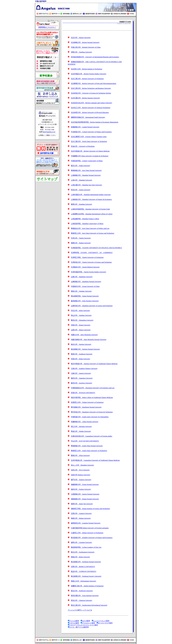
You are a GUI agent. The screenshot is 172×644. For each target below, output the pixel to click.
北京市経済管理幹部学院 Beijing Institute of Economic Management (95, 122)
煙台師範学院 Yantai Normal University (85, 296)
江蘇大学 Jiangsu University (81, 373)
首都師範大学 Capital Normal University (85, 127)
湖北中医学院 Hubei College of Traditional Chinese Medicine (92, 397)
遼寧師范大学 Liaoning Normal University (86, 523)
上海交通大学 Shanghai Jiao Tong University (87, 185)
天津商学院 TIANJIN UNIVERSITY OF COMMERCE (92, 253)
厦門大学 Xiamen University (81, 480)
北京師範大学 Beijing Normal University (85, 42)
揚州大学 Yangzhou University (82, 378)
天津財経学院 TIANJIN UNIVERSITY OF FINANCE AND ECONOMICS (96, 248)
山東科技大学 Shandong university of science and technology (92, 306)
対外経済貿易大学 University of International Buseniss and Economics (95, 57)
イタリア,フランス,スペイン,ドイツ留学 (84, 625)
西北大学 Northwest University (82, 591)
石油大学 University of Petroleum (83, 146)
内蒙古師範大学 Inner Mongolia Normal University (89, 340)
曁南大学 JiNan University (80, 455)
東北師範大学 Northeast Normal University (86, 562)
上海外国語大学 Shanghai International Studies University (91, 195)
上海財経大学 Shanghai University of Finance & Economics (91, 199)
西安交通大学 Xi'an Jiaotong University (85, 596)
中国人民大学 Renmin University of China (86, 47)
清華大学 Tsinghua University (81, 52)
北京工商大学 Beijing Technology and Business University (91, 88)
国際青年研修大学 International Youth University (88, 117)
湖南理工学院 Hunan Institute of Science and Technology (91, 509)
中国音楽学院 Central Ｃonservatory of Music (87, 161)
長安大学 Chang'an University (82, 600)
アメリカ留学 (74, 621)
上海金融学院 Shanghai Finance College (85, 219)
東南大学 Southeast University (82, 354)
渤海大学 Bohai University (80, 557)
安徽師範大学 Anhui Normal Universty (85, 422)
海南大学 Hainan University (81, 518)
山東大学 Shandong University (82, 277)
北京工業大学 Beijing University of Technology (87, 79)
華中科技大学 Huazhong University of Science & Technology (92, 412)
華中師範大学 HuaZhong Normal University (86, 407)
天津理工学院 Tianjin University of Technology (87, 257)
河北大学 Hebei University (80, 311)
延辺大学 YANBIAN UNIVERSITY (84, 571)
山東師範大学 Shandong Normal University (86, 282)
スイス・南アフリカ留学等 (79, 627)
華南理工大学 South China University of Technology (89, 451)
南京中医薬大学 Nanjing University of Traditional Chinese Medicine (94, 364)
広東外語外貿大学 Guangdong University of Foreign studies (92, 436)
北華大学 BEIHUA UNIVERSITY (83, 567)
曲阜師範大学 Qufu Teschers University (85, 301)
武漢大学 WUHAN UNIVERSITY (83, 393)
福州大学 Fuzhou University (81, 489)
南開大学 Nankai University (81, 243)
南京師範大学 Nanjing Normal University (85, 349)
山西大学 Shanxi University (81, 330)
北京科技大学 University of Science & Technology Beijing (91, 93)
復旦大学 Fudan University (81, 166)
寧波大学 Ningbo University (81, 431)
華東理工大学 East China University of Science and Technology (93, 233)
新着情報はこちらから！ (47, 27)
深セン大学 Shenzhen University (83, 465)
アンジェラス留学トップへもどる (80, 610)
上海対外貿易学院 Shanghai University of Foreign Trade (90, 209)
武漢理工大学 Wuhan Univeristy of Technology (87, 402)
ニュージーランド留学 (101, 621)
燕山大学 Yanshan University (81, 315)
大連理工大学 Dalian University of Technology (87, 533)
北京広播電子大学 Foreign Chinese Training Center (89, 137)
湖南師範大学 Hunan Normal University (85, 499)
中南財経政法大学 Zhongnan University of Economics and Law (93, 388)
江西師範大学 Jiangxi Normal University (85, 494)
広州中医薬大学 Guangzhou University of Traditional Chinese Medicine (95, 460)
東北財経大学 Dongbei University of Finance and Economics (92, 538)
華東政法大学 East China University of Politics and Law (90, 228)
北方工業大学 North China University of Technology (89, 141)
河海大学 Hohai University (81, 359)
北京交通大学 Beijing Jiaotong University (86, 98)
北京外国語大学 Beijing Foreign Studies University (89, 74)
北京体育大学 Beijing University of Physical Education (90, 112)
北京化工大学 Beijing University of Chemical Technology (91, 108)
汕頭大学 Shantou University (81, 475)
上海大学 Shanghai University (82, 180)
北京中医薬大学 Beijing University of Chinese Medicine (90, 151)
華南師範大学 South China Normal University (87, 446)
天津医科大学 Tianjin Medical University (85, 267)
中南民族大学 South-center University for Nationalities (90, 417)
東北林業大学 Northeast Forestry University (86, 576)
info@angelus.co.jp (49, 132)
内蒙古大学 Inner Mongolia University (84, 335)
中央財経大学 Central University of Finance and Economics (91, 132)
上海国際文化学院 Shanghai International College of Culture (92, 214)
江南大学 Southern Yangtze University (84, 368)
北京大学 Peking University (81, 38)
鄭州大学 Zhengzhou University (82, 320)
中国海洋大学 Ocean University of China (85, 286)
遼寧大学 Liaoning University (81, 542)
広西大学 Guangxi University (81, 513)
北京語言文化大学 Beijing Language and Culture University (92, 103)
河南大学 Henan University (81, 325)
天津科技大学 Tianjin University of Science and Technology (91, 262)
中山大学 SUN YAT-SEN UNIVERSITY (85, 441)
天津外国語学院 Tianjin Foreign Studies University (89, 272)
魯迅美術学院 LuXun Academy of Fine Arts (86, 547)
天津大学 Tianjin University (81, 238)
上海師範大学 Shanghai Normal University (86, 175)
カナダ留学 (86, 621)
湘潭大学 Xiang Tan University (82, 504)
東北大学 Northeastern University (83, 552)
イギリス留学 (74, 623)
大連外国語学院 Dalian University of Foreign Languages (90, 528)
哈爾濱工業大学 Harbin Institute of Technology (87, 586)
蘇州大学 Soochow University (82, 383)
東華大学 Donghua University (82, 204)
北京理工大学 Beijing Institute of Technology (87, 69)
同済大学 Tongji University (81, 190)
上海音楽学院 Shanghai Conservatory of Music (87, 224)
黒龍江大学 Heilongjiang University (84, 581)
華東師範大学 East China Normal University (86, 170)
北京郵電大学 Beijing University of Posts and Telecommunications (94, 83)
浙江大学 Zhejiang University (81, 426)
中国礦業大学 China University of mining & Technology (90, 156)
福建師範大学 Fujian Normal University (85, 484)
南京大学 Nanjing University (81, 344)
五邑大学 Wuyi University (80, 470)
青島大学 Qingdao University (81, 291)
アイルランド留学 (89, 623)
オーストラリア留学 (105, 623)
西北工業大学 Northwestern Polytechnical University (89, 605)
